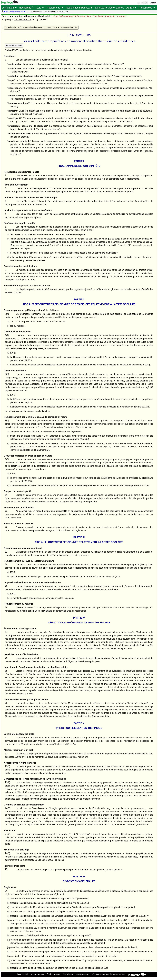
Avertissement (38, 974)
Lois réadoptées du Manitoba (40, 11)
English (153, 3)
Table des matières (14, 45)
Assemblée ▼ (147, 8)
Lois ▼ (40, 8)
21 (6, 737)
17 (6, 632)
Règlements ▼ (55, 8)
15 (6, 586)
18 (6, 658)
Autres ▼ (132, 8)
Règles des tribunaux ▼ (79, 8)
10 (6, 495)
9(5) (7, 459)
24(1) (7, 808)
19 (6, 671)
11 (6, 511)
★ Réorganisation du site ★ (15, 11)
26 (6, 891)
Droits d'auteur (54, 974)
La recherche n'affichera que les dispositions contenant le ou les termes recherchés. (41, 27)
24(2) (7, 834)
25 (6, 869)
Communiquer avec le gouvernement (109, 974)
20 (6, 703)
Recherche (26, 8)
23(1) (7, 766)
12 (6, 527)
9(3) (7, 374)
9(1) (7, 314)
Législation (9, 8)
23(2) (7, 782)
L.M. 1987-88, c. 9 (23, 19)
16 (6, 607)
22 (6, 753)
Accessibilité (22, 974)
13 (6, 552)
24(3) (7, 853)
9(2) (7, 335)
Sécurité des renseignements (76, 974)
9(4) (7, 420)
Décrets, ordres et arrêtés (110, 8)
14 (6, 564)
